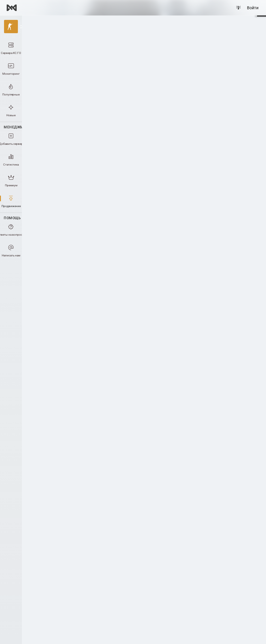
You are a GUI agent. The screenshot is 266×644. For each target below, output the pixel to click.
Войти (253, 8)
